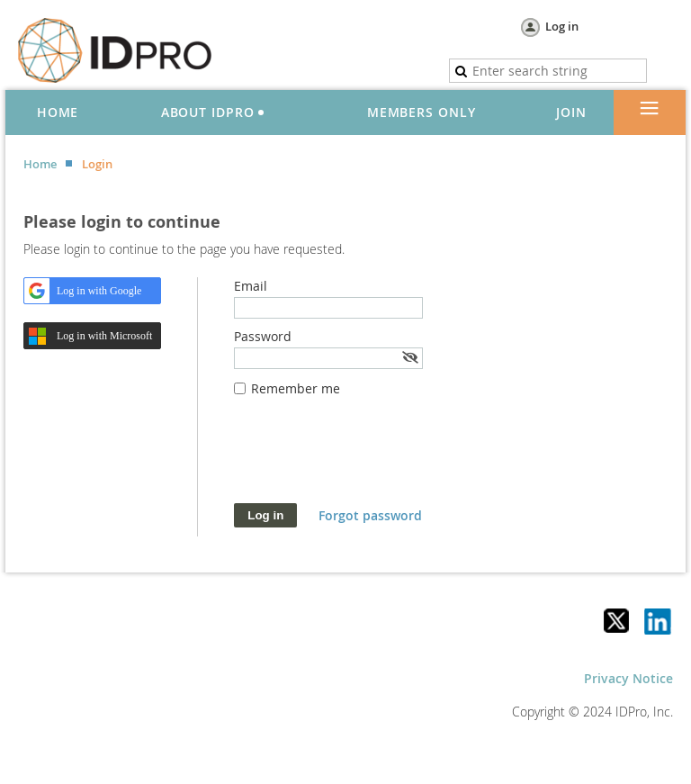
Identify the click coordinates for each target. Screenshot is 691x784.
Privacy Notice (628, 678)
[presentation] (371, 459)
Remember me (296, 388)
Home (40, 164)
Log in (562, 26)
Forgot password (370, 515)
